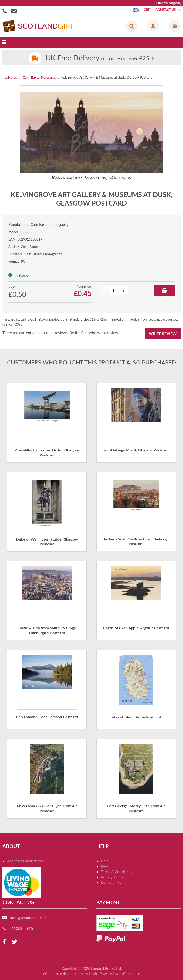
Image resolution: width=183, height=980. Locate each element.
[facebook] (4, 942)
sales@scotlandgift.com (28, 918)
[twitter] (15, 942)
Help (105, 861)
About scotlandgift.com (25, 861)
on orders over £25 (97, 58)
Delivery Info (111, 882)
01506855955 (5, 10)
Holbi (93, 974)
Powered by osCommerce (120, 974)
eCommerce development (63, 974)
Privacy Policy (112, 877)
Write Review (163, 333)
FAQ (104, 866)
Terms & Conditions (117, 872)
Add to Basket (164, 291)
